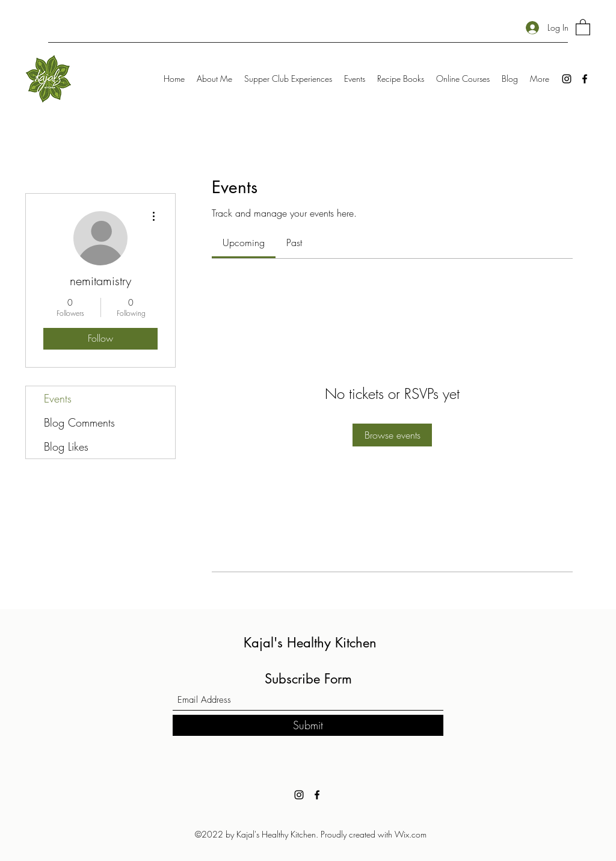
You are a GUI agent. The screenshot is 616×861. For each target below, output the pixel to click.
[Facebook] (585, 79)
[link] (244, 242)
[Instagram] (567, 79)
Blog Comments (79, 422)
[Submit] (308, 725)
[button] (583, 27)
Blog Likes (66, 446)
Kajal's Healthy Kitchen (310, 643)
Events (58, 398)
